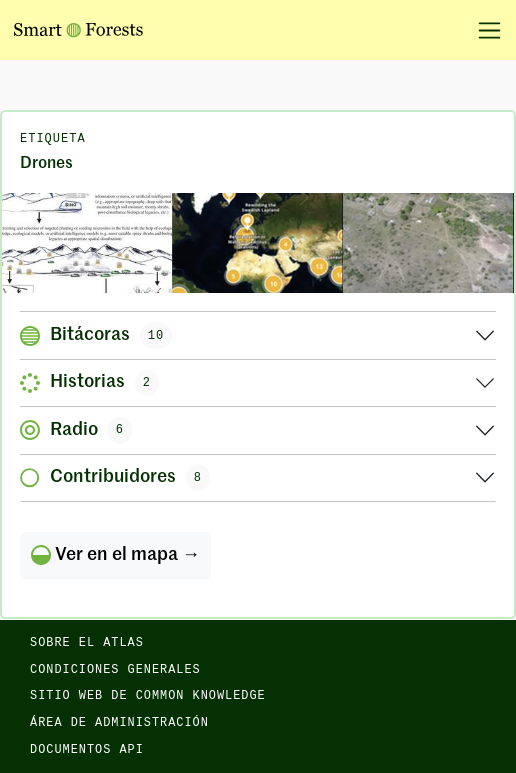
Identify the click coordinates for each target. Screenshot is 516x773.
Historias (89, 383)
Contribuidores (115, 478)
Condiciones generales (115, 670)
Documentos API (87, 750)
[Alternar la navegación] (482, 30)
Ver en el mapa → (115, 555)
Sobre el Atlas (87, 643)
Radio (76, 430)
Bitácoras (96, 335)
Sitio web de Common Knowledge (148, 696)
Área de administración (119, 723)
